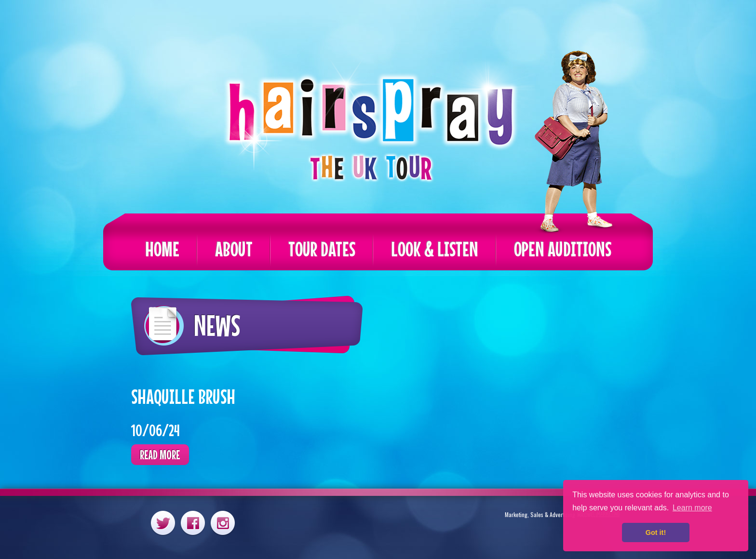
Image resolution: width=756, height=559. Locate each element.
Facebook (193, 523)
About (234, 249)
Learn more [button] (692, 508)
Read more (160, 455)
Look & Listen (435, 249)
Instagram (223, 523)
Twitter (163, 523)
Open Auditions (563, 249)
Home (162, 249)
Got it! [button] (656, 532)
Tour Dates (322, 249)
